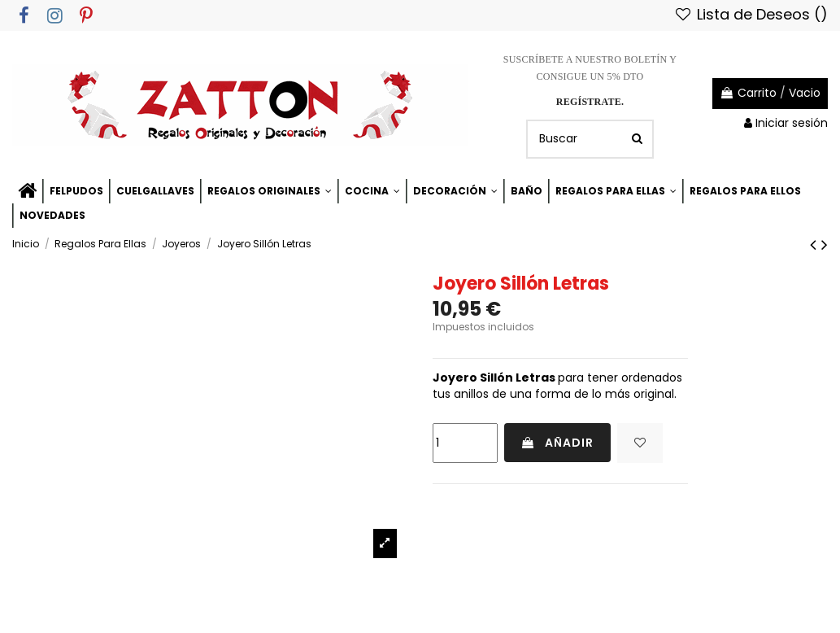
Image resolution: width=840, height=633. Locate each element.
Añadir (557, 443)
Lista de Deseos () (751, 14)
